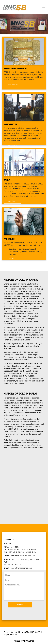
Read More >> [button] (12, 85)
